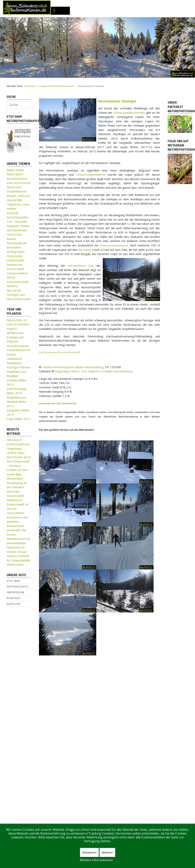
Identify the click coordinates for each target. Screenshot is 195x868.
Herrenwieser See (80, 266)
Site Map (14, 581)
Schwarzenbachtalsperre (114, 246)
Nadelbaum (14, 363)
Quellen (13, 604)
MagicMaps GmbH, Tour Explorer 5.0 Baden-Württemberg (93, 371)
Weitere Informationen (96, 860)
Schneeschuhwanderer (91, 175)
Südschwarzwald (18, 282)
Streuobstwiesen (18, 346)
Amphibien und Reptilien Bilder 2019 (17, 402)
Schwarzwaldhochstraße (129, 113)
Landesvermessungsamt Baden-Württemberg (73, 367)
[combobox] (19, 105)
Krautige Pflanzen (18, 367)
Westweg (85, 250)
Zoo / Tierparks (17, 222)
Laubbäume (14, 359)
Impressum (15, 592)
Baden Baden (15, 170)
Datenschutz (18, 587)
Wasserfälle (14, 200)
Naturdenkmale (17, 243)
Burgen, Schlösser (19, 196)
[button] (6, 47)
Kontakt (14, 598)
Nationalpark (15, 174)
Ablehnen (107, 852)
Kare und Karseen (19, 183)
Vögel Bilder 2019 (18, 419)
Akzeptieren (89, 852)
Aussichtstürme (17, 179)
